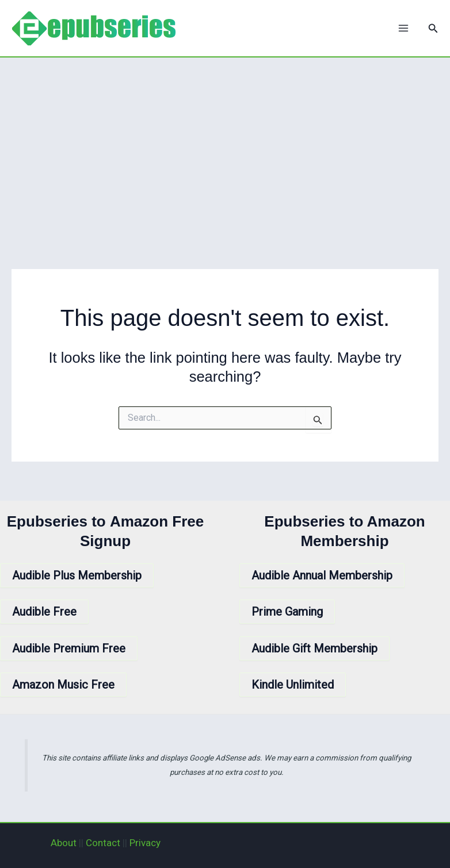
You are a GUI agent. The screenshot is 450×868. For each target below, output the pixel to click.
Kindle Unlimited (293, 685)
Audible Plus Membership (77, 575)
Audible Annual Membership (322, 575)
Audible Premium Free (69, 648)
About (64, 843)
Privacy (145, 843)
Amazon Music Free (63, 685)
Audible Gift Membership (314, 648)
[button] (433, 28)
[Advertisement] (225, 144)
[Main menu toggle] (403, 28)
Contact (103, 843)
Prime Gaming (287, 612)
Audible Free (44, 612)
